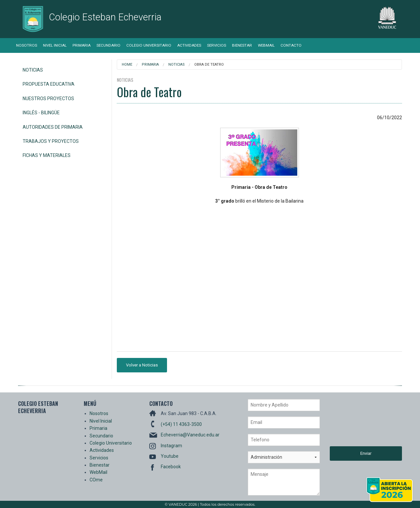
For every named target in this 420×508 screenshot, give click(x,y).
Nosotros (27, 45)
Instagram (171, 446)
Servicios (217, 45)
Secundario (108, 45)
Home (127, 65)
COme (96, 480)
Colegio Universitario (149, 45)
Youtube (170, 456)
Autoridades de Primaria (53, 127)
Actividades (189, 45)
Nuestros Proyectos (48, 99)
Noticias (33, 70)
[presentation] (357, 423)
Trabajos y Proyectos (51, 141)
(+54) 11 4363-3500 (181, 424)
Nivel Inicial (55, 45)
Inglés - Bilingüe (41, 113)
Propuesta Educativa (49, 84)
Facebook (171, 467)
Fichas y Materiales (47, 155)
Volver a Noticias (142, 365)
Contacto (291, 45)
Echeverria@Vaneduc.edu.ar (190, 435)
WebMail (266, 45)
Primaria (82, 45)
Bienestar (242, 45)
